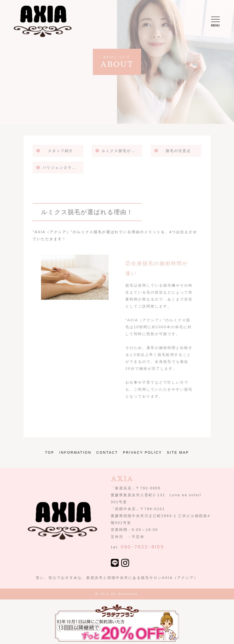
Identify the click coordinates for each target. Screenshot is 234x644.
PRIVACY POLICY (142, 452)
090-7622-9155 (142, 547)
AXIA (105, 594)
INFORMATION (75, 452)
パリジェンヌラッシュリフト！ (63, 168)
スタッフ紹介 (61, 151)
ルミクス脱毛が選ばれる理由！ (122, 151)
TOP (50, 452)
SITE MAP (178, 452)
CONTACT (107, 452)
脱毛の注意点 (178, 151)
